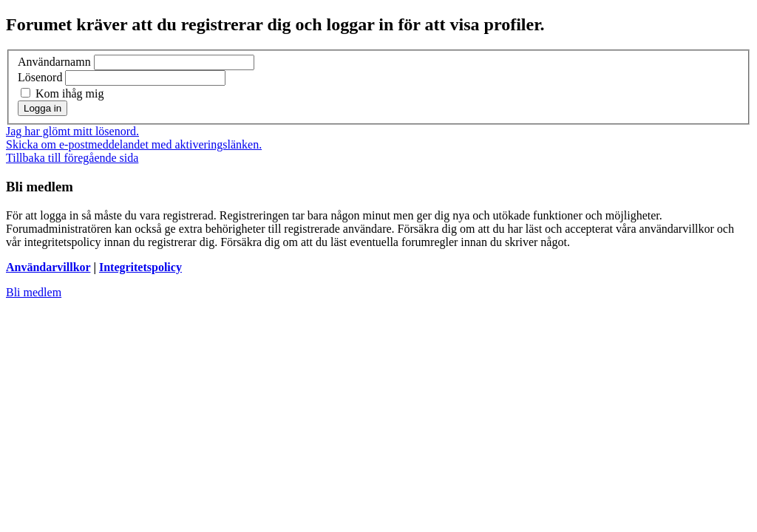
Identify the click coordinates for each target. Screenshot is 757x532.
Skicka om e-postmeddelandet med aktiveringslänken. (134, 144)
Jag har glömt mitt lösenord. (72, 131)
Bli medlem (34, 292)
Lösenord (40, 77)
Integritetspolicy (140, 267)
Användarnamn (54, 62)
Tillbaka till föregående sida (72, 158)
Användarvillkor (48, 267)
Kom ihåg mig (62, 93)
